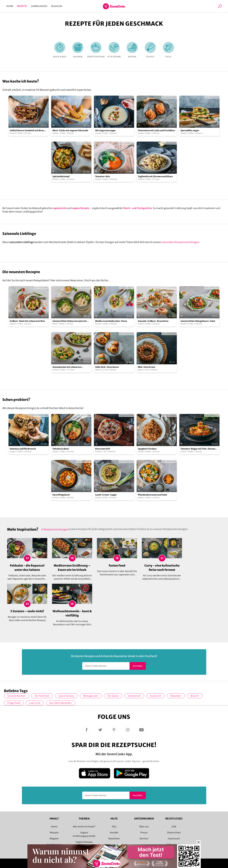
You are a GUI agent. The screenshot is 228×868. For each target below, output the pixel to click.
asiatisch (155, 696)
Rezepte (22, 6)
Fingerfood (14, 703)
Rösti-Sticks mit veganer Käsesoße (70, 130)
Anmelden (138, 666)
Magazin (57, 6)
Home (10, 6)
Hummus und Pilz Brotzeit (23, 449)
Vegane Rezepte (84, 842)
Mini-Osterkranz (147, 367)
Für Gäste (113, 696)
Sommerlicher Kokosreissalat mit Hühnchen (70, 321)
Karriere (144, 839)
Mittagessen (91, 696)
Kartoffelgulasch (61, 495)
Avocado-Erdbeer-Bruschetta (153, 321)
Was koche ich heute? (84, 827)
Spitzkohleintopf (61, 176)
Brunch (195, 696)
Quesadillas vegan (190, 130)
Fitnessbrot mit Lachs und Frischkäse (156, 130)
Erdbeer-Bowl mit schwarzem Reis (27, 321)
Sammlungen (39, 6)
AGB (174, 827)
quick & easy (66, 696)
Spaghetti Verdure (147, 449)
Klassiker (176, 696)
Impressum (174, 839)
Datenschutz (174, 833)
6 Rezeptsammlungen (55, 529)
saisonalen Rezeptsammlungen (180, 242)
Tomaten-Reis (103, 176)
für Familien (42, 696)
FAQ (114, 827)
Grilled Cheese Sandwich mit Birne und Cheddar (27, 131)
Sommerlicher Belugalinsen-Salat (198, 321)
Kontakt (114, 833)
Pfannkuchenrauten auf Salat (153, 495)
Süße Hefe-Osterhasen (107, 367)
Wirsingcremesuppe (105, 130)
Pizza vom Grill (102, 449)
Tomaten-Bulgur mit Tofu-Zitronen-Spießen (199, 449)
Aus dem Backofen (61, 703)
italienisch (134, 696)
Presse (144, 833)
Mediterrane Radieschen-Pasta (111, 321)
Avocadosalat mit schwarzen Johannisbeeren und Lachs (67, 367)
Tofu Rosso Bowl (61, 449)
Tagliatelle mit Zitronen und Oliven (155, 176)
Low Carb (35, 703)
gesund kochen (17, 696)
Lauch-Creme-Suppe (106, 495)
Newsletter (114, 839)
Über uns (144, 827)
